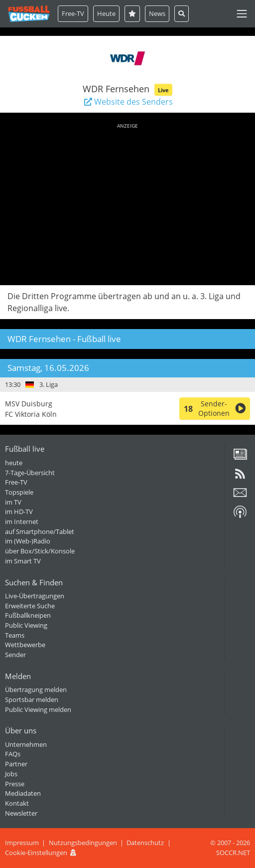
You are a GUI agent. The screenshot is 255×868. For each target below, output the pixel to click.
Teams (15, 635)
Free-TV (73, 13)
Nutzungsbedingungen (83, 843)
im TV (13, 502)
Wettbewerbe (25, 645)
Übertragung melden (36, 690)
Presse (15, 784)
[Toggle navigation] (242, 14)
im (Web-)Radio (28, 541)
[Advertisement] (127, 202)
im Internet (22, 521)
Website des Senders (127, 102)
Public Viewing (26, 625)
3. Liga (49, 384)
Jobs (11, 774)
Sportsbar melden (32, 699)
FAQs (13, 754)
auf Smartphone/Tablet (40, 531)
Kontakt (17, 803)
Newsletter (21, 813)
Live (163, 90)
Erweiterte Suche (30, 606)
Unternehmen (26, 744)
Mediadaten (23, 793)
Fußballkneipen (28, 615)
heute (14, 463)
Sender (15, 655)
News (157, 13)
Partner (16, 764)
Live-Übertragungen (35, 596)
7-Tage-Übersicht (30, 473)
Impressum (22, 843)
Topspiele (19, 492)
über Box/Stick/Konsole (40, 551)
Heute (106, 13)
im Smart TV (23, 561)
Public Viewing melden (38, 709)
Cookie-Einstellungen (36, 853)
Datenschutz (145, 843)
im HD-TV (19, 512)
